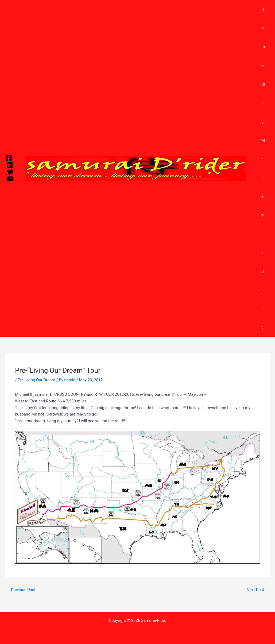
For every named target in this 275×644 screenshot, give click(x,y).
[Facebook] (9, 158)
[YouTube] (10, 179)
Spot (263, 299)
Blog (264, 103)
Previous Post (21, 590)
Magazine (264, 196)
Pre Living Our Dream (36, 380)
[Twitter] (10, 172)
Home (264, 37)
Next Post (258, 590)
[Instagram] (10, 165)
